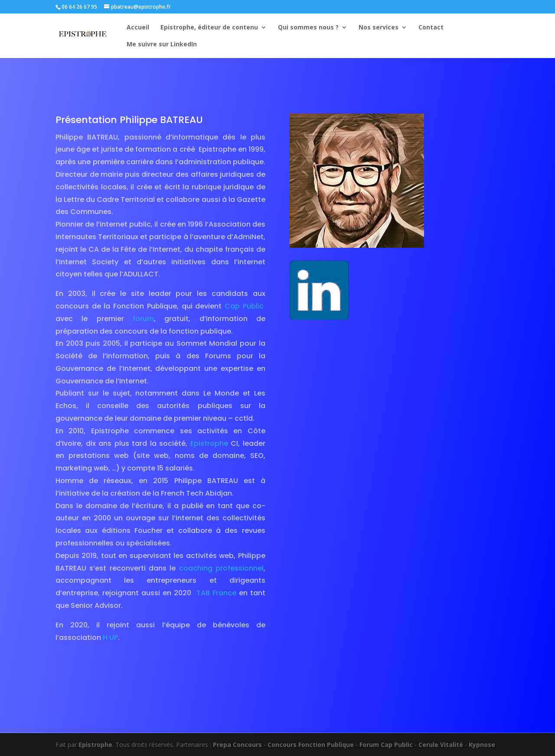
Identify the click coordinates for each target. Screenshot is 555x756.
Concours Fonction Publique (311, 745)
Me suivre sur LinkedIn (162, 45)
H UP (110, 638)
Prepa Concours (237, 745)
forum (143, 319)
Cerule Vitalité (441, 745)
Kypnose (482, 745)
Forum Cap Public (386, 745)
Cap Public (244, 306)
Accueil (138, 28)
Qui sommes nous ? (308, 28)
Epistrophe (209, 443)
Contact (431, 28)
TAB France (216, 593)
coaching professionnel (220, 568)
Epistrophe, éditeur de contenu (209, 28)
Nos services (379, 28)
